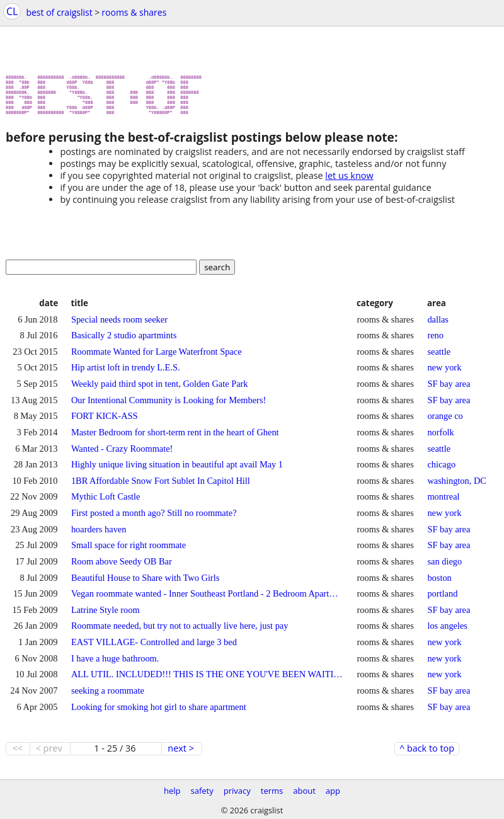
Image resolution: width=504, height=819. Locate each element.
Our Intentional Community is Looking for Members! (169, 405)
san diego (444, 566)
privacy (237, 791)
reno (435, 340)
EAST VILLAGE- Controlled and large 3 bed (154, 647)
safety (202, 791)
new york (444, 372)
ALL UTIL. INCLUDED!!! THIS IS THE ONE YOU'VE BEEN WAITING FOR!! (207, 679)
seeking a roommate (108, 696)
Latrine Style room (106, 615)
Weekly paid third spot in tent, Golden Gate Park (160, 389)
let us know (349, 180)
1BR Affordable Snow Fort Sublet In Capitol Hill (161, 486)
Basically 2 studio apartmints (124, 340)
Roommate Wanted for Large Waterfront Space (157, 357)
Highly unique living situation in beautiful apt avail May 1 (177, 469)
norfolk (440, 437)
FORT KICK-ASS (105, 421)
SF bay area (449, 389)
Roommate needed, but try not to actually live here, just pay (180, 631)
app (333, 791)
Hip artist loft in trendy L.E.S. (126, 372)
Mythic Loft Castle (106, 501)
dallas (438, 324)
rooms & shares (134, 12)
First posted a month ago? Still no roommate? (154, 518)
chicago (441, 469)
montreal (443, 501)
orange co (445, 421)
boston (439, 583)
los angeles (447, 631)
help (172, 791)
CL (12, 11)
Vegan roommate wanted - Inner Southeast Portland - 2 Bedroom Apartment (207, 598)
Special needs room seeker (119, 324)
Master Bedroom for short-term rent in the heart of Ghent (175, 437)
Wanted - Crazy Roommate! (122, 454)
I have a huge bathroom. (115, 663)
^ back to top (427, 753)
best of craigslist (59, 12)
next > (181, 753)
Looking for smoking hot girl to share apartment (159, 712)
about (304, 791)
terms (272, 791)
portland (442, 598)
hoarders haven (99, 534)
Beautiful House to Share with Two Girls (145, 583)
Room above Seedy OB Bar (122, 566)
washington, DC (457, 486)
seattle (439, 357)
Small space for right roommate (129, 550)
